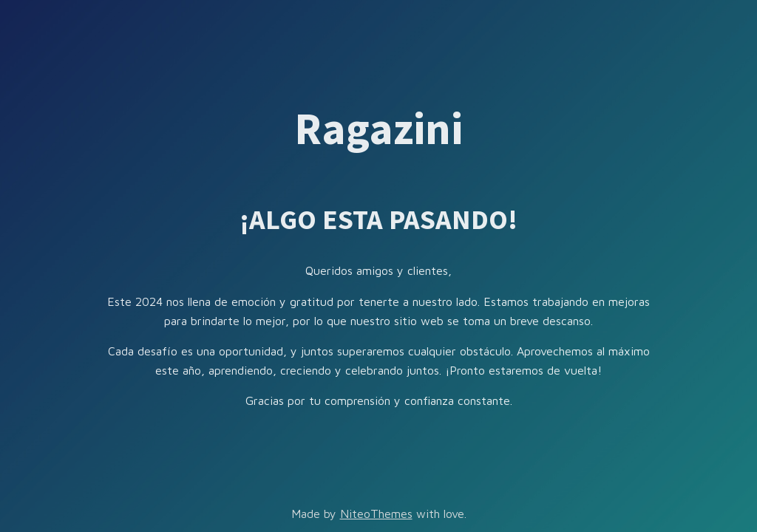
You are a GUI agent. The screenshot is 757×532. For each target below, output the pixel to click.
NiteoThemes (376, 514)
